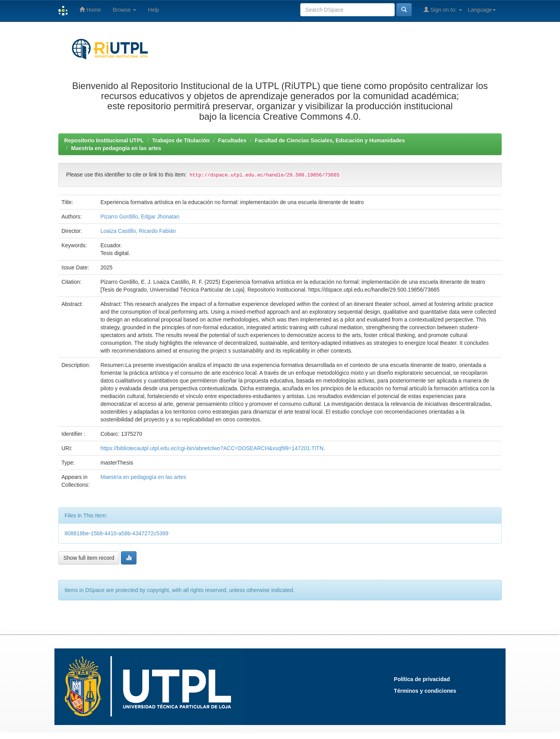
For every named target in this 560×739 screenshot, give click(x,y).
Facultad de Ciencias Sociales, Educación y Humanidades (330, 140)
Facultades (232, 140)
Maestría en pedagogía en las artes (116, 148)
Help (153, 10)
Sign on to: (443, 10)
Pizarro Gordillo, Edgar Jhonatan (140, 217)
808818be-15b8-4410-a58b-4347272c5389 (116, 533)
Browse (125, 10)
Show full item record (89, 558)
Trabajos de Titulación (181, 140)
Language (482, 10)
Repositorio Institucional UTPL (104, 140)
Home (90, 10)
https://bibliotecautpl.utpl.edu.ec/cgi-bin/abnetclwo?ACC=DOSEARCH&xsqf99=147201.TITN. (213, 448)
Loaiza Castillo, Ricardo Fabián (138, 231)
